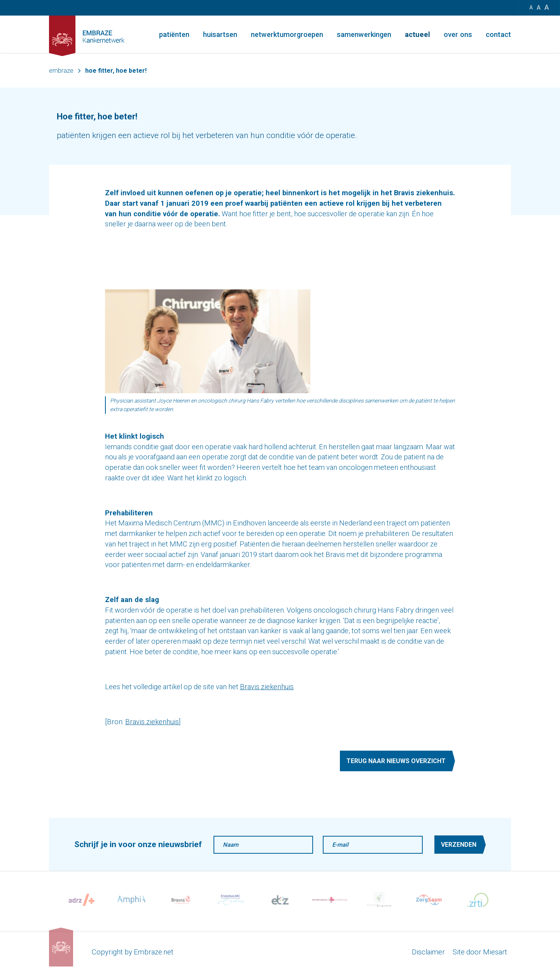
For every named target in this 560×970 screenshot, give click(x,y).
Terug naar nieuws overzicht (396, 761)
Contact (498, 34)
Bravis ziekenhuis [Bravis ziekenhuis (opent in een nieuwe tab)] (267, 687)
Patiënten (174, 34)
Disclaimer (428, 952)
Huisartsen (220, 34)
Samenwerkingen (364, 34)
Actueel (417, 34)
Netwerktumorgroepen (287, 34)
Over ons (458, 34)
